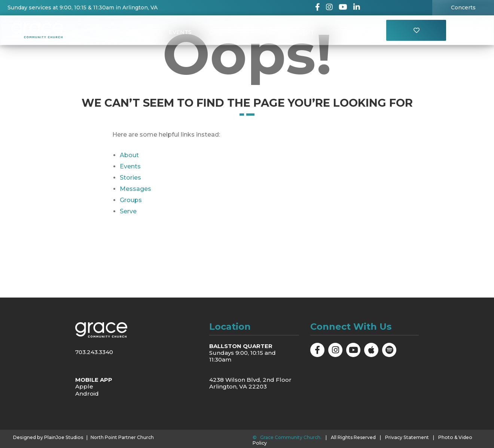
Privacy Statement (406, 437)
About (140, 32)
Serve (128, 211)
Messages (267, 32)
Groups (221, 32)
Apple (84, 386)
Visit (307, 32)
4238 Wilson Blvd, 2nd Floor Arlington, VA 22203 (250, 383)
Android (87, 393)
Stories (130, 178)
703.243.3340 (94, 352)
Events (180, 32)
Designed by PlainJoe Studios (47, 438)
